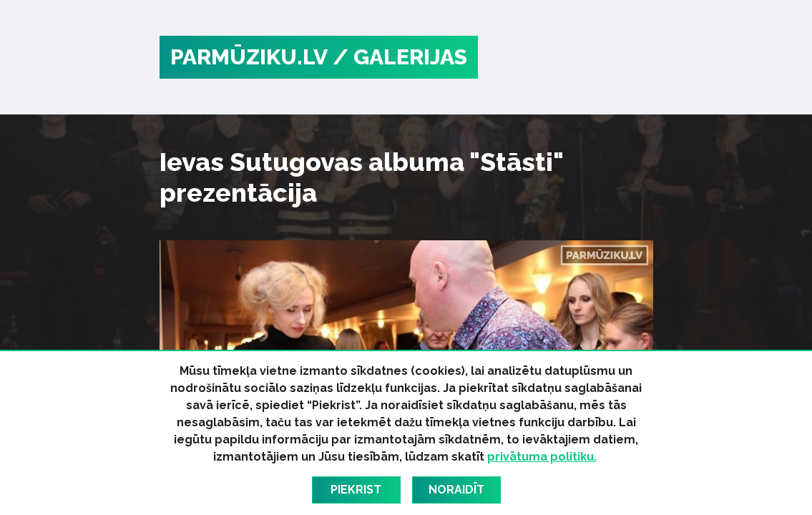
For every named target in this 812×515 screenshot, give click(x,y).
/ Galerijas (400, 57)
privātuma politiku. (542, 457)
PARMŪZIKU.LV (249, 57)
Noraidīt (456, 490)
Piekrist (356, 490)
